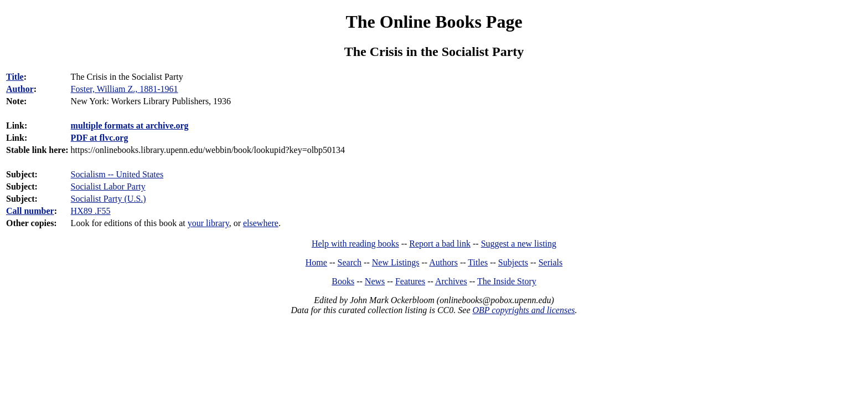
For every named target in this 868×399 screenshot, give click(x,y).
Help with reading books (355, 244)
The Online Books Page (434, 22)
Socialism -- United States (117, 174)
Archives (451, 281)
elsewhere (261, 223)
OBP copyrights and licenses (523, 310)
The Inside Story (507, 281)
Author (20, 89)
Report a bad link (440, 244)
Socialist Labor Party (108, 186)
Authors (443, 262)
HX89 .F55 (91, 211)
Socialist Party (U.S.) (108, 199)
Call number (30, 211)
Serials (551, 262)
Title (15, 77)
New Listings (396, 262)
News (375, 281)
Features (410, 281)
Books (343, 281)
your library (208, 223)
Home (316, 262)
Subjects (513, 262)
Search (350, 262)
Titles (478, 262)
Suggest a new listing (519, 244)
